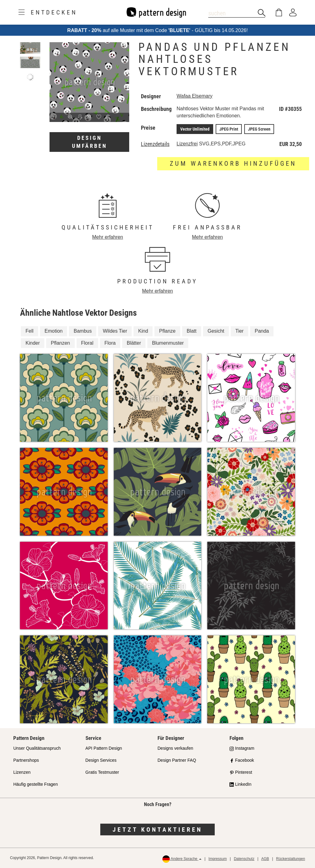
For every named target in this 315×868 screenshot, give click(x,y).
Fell (30, 331)
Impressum (218, 859)
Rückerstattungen (291, 859)
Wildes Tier (115, 331)
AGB (265, 859)
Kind (143, 331)
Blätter (134, 343)
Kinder (33, 343)
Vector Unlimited (195, 129)
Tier (239, 331)
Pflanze (167, 331)
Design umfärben (90, 142)
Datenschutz (244, 859)
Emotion (54, 331)
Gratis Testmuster (102, 772)
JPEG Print (229, 129)
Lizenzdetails (155, 144)
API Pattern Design (104, 748)
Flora (110, 343)
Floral (87, 343)
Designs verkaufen (175, 748)
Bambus (83, 331)
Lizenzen (22, 772)
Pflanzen (60, 343)
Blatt (192, 331)
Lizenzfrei (187, 144)
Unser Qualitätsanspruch (37, 748)
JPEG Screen (259, 129)
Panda (262, 331)
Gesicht (216, 331)
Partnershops (26, 760)
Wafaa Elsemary (195, 96)
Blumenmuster (168, 343)
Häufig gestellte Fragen (36, 784)
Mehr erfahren (108, 237)
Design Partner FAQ (177, 760)
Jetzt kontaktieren (157, 829)
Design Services (101, 760)
